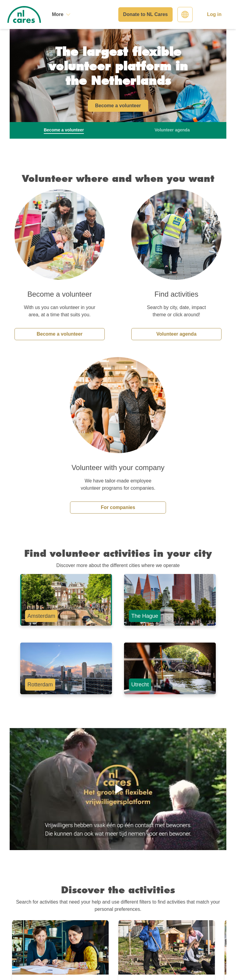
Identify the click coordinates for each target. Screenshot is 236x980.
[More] (61, 15)
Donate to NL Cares (145, 14)
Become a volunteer (59, 334)
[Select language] (185, 15)
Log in (214, 14)
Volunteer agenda (176, 334)
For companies (118, 507)
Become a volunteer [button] (118, 106)
